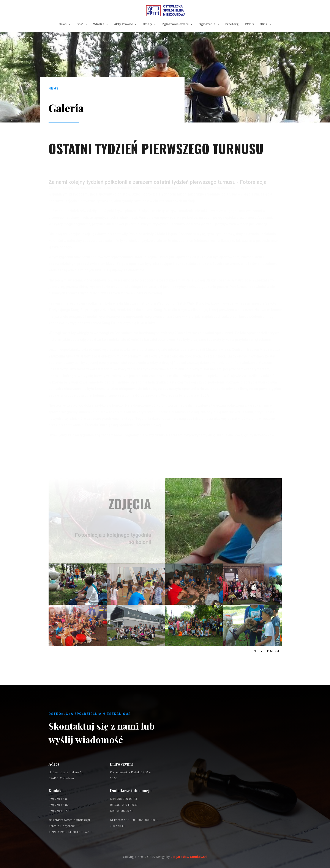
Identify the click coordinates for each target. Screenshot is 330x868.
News (62, 24)
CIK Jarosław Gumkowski (189, 857)
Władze (99, 24)
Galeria (66, 108)
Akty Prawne (124, 24)
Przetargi (232, 24)
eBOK (263, 24)
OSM (80, 24)
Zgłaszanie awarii (175, 24)
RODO (249, 24)
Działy (148, 24)
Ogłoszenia (207, 24)
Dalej (273, 651)
